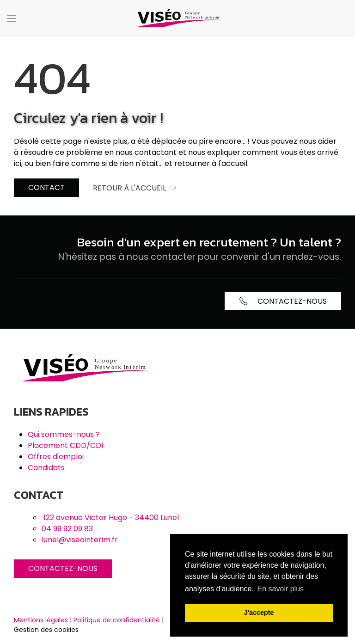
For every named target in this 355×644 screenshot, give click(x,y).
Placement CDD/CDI (65, 445)
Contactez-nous (63, 568)
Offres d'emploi (56, 457)
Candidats (46, 468)
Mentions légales (41, 620)
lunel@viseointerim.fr (80, 540)
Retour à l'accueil (129, 188)
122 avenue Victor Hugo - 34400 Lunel (111, 518)
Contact (46, 187)
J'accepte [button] (259, 613)
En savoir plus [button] (281, 589)
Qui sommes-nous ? (64, 434)
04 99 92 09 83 (67, 529)
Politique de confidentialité (117, 620)
